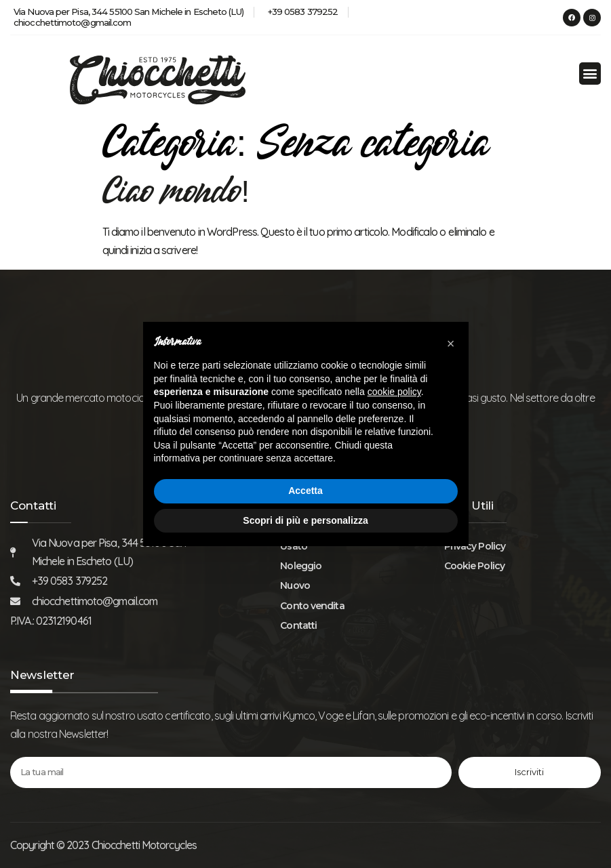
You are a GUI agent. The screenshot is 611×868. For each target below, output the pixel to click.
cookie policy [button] (394, 392)
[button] (590, 74)
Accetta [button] (305, 491)
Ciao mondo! (176, 194)
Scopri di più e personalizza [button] (305, 520)
